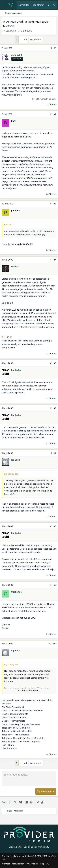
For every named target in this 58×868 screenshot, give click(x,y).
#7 (55, 453)
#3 (55, 204)
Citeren (52, 104)
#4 (55, 260)
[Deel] (51, 48)
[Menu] (4, 5)
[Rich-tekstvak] (29, 779)
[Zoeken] (54, 5)
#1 (55, 48)
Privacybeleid (32, 864)
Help (42, 864)
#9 (55, 585)
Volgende (35, 39)
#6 (55, 408)
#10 (54, 644)
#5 (55, 363)
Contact (6, 864)
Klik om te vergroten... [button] (29, 691)
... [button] (21, 39)
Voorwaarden (18, 864)
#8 (55, 526)
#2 (55, 114)
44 (26, 39)
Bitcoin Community (40, 847)
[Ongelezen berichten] (49, 5)
